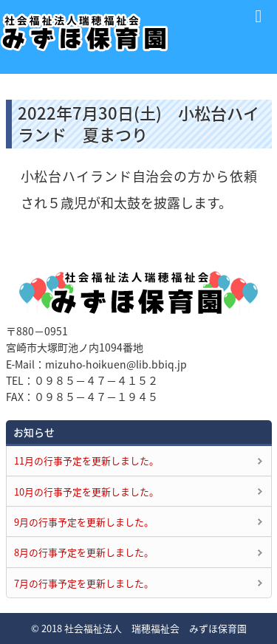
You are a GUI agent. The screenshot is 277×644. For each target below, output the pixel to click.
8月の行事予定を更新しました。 (84, 552)
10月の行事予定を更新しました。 (86, 491)
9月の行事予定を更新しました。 (84, 522)
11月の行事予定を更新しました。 (86, 460)
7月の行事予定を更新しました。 (84, 583)
